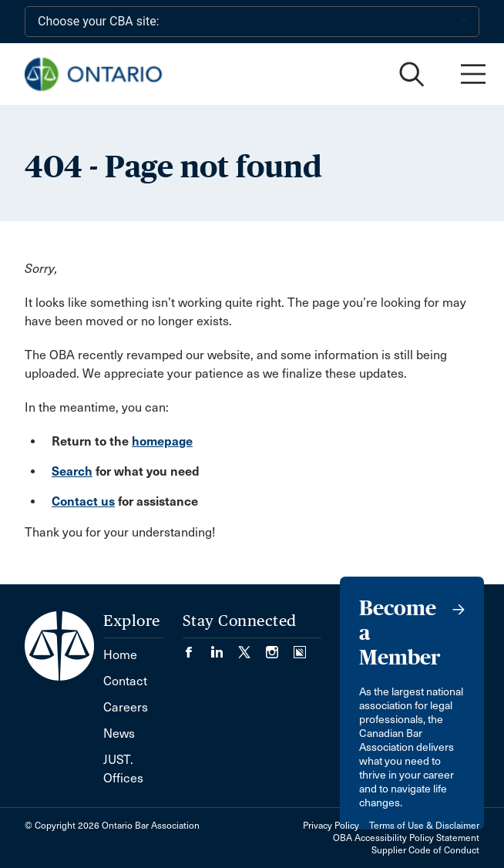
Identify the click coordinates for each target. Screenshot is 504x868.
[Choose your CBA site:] (252, 22)
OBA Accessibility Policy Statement (406, 838)
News (119, 733)
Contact (125, 681)
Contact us (83, 501)
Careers (126, 707)
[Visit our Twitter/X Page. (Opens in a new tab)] (252, 647)
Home (120, 655)
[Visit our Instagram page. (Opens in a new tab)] (280, 647)
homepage (162, 441)
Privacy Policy (331, 826)
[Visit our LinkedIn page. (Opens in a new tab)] (224, 647)
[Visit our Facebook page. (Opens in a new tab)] (197, 647)
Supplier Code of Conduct (425, 850)
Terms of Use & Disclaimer (424, 826)
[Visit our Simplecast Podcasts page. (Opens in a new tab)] (300, 647)
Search (72, 471)
